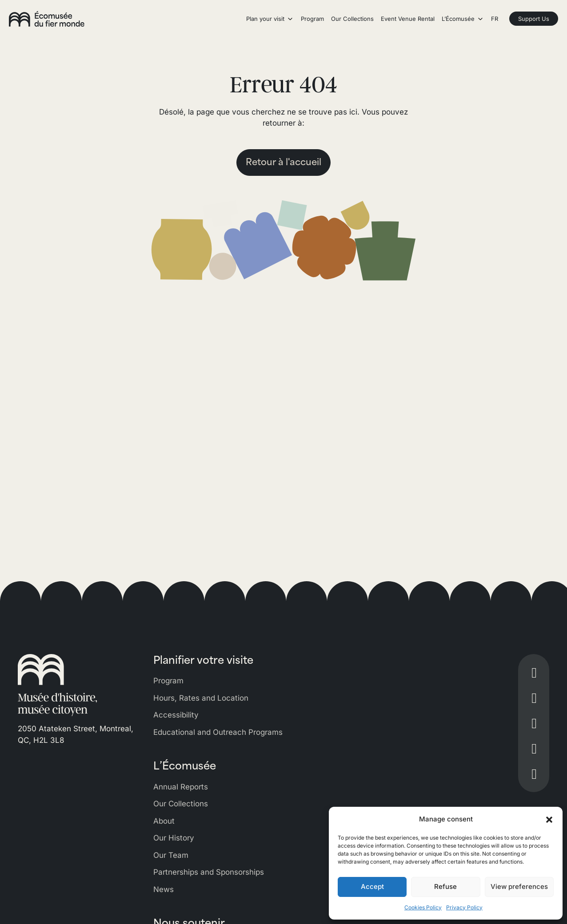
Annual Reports (181, 787)
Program (168, 681)
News (164, 889)
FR (495, 19)
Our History (174, 838)
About (164, 821)
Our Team (171, 855)
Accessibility (176, 715)
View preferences (519, 886)
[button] (549, 819)
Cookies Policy (423, 907)
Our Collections (181, 804)
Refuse (445, 886)
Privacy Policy (464, 907)
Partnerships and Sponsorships (209, 872)
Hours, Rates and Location (201, 698)
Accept (372, 886)
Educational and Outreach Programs (218, 732)
